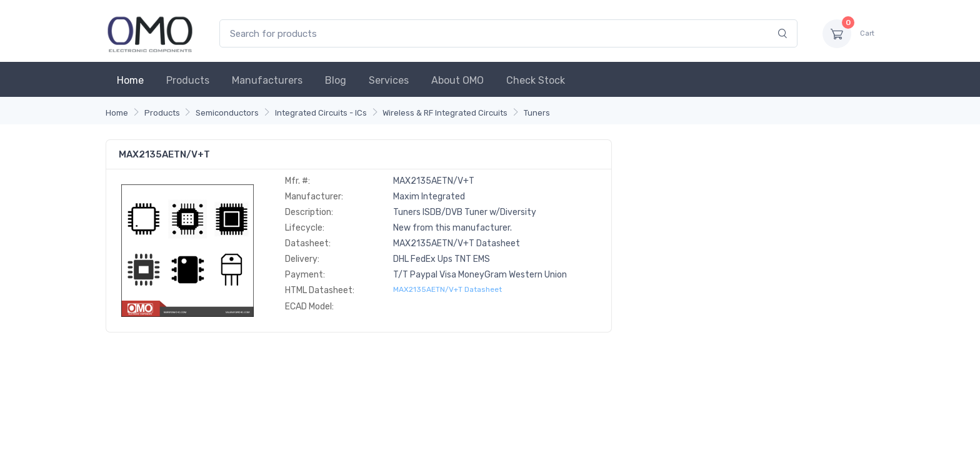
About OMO (457, 80)
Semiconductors (227, 113)
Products (188, 80)
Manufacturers (267, 80)
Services (389, 80)
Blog (336, 80)
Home (130, 80)
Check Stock (536, 80)
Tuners (537, 113)
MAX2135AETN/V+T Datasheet (447, 289)
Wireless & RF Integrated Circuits (445, 113)
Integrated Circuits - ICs (321, 113)
